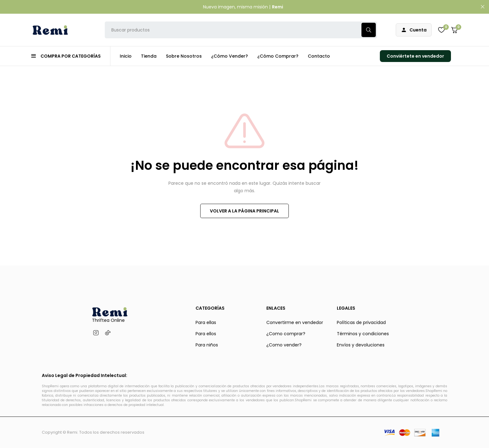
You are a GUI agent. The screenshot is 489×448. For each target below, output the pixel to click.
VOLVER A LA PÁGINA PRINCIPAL (244, 211)
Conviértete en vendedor (415, 56)
